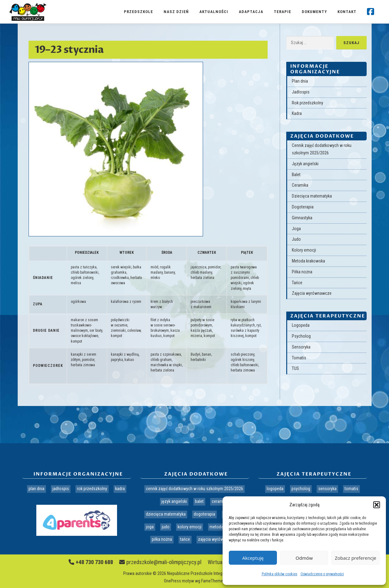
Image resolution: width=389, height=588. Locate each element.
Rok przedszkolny (308, 103)
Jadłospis (301, 92)
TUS (295, 368)
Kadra (297, 113)
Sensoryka (301, 347)
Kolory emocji (304, 250)
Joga (296, 229)
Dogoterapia (303, 207)
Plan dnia (300, 81)
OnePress (172, 581)
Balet (296, 175)
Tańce (297, 283)
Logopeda (301, 325)
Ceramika (300, 185)
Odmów (304, 558)
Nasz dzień (176, 12)
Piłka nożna (302, 272)
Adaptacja (251, 12)
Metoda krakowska (308, 261)
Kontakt (347, 12)
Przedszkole (138, 12)
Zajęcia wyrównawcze (312, 293)
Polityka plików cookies (280, 574)
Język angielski (305, 164)
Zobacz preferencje (355, 558)
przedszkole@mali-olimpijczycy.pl (160, 562)
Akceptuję (253, 558)
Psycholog (301, 336)
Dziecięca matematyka (312, 196)
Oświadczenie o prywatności (322, 574)
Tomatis (299, 358)
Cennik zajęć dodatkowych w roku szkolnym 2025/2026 (194, 489)
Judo (296, 239)
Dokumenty (314, 12)
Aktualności (214, 12)
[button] (377, 505)
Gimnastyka (302, 218)
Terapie (283, 12)
